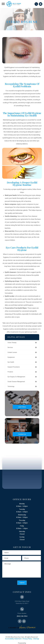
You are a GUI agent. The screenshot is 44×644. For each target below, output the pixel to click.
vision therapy (12, 343)
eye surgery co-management (16, 377)
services (10, 347)
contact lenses (12, 352)
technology (11, 386)
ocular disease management (16, 382)
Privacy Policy (27, 639)
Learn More (22, 407)
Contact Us (22, 434)
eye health (11, 362)
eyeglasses (11, 357)
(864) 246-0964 (22, 616)
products (10, 372)
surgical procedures (14, 367)
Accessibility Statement (13, 639)
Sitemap (36, 639)
